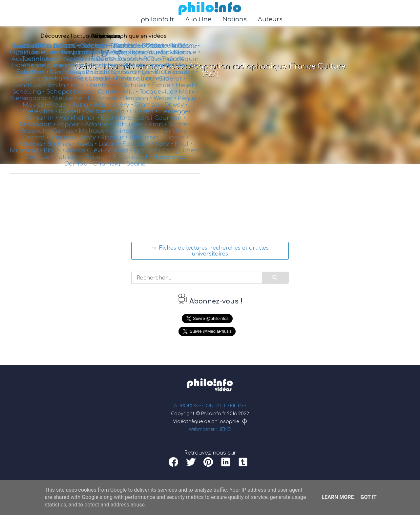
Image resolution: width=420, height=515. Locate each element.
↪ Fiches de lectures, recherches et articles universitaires (210, 251)
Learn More (338, 497)
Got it (368, 497)
